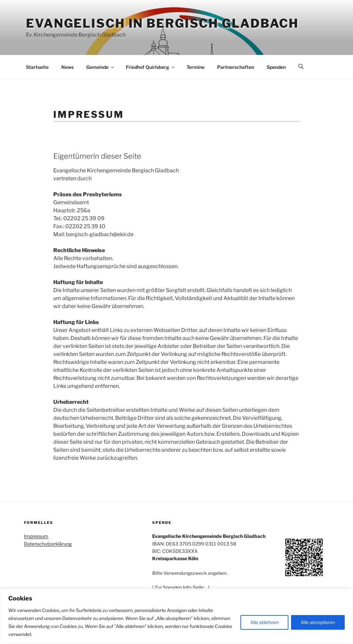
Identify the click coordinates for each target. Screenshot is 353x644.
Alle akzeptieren (318, 622)
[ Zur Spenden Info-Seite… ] (181, 587)
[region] (176, 616)
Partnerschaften (236, 67)
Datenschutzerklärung (48, 544)
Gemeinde (101, 67)
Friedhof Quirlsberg (151, 67)
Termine (195, 67)
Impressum (36, 536)
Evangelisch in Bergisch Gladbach (162, 23)
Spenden (276, 67)
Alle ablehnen (264, 622)
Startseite (37, 67)
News (67, 67)
